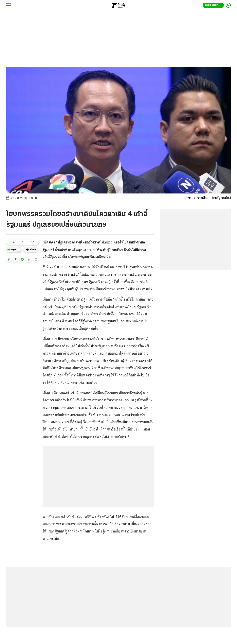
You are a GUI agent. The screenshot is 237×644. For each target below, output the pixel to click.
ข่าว (189, 198)
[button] (9, 259)
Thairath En (213, 5)
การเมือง (203, 198)
